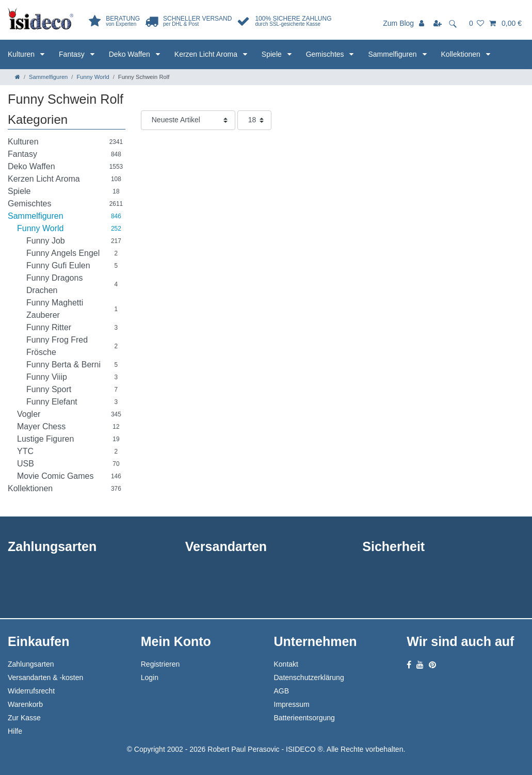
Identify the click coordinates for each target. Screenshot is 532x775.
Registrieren (160, 664)
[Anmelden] (423, 23)
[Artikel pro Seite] (254, 120)
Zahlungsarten (31, 664)
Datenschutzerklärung (309, 677)
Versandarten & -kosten (45, 677)
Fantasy (73, 54)
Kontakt (286, 664)
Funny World (93, 77)
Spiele (273, 54)
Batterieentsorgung (304, 718)
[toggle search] (456, 23)
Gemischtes (326, 54)
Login (150, 677)
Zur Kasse (24, 718)
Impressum (292, 704)
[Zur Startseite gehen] (18, 77)
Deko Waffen (131, 54)
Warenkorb (25, 704)
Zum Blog (398, 23)
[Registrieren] (438, 23)
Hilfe (15, 731)
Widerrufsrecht (31, 691)
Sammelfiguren (393, 54)
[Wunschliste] (477, 23)
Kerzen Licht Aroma (207, 54)
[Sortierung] (188, 120)
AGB (282, 691)
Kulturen (22, 54)
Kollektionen (462, 54)
